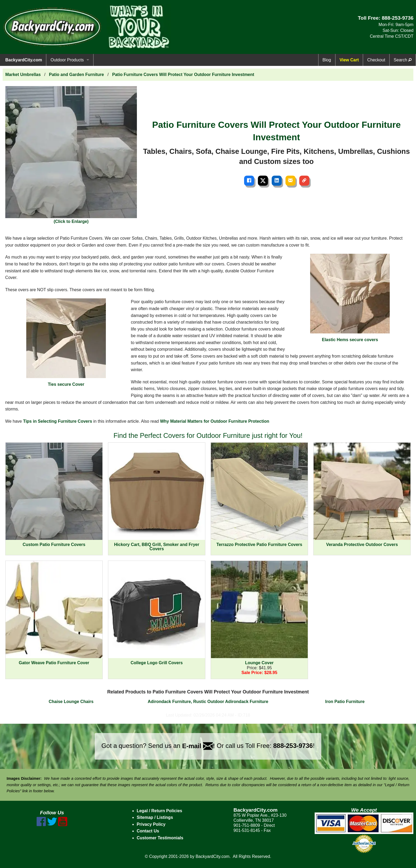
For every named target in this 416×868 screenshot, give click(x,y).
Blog (327, 60)
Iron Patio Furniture (345, 702)
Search (403, 60)
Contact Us (148, 831)
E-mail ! (198, 746)
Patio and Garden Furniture (77, 75)
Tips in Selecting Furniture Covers (58, 421)
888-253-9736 (398, 18)
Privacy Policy (151, 824)
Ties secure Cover (66, 342)
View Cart (349, 60)
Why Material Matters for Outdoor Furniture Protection (215, 421)
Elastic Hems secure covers (350, 298)
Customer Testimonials (160, 838)
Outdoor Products (67, 60)
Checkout (376, 60)
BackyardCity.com (24, 60)
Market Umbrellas (23, 75)
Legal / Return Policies (159, 811)
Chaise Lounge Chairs (71, 702)
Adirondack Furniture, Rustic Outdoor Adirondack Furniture (208, 702)
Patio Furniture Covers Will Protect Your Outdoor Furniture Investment (183, 75)
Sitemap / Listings (155, 817)
